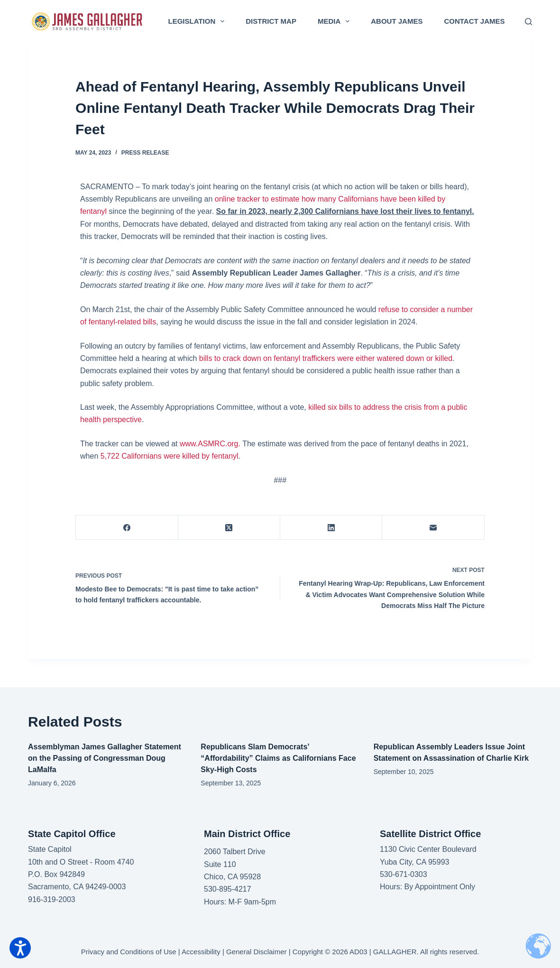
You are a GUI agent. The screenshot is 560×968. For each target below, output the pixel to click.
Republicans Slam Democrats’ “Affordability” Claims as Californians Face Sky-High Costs (278, 758)
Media (335, 21)
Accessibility (201, 952)
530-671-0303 (404, 874)
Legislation (198, 21)
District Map (271, 21)
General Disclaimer (257, 952)
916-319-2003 (52, 899)
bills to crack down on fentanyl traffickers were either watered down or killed (326, 358)
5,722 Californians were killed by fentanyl (170, 456)
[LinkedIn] (331, 528)
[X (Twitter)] (229, 528)
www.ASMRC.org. (210, 444)
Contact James (474, 21)
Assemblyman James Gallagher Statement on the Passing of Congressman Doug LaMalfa (105, 758)
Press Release (145, 153)
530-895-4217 (228, 889)
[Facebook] (127, 528)
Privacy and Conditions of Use (129, 952)
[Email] (433, 528)
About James (397, 21)
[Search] (528, 22)
